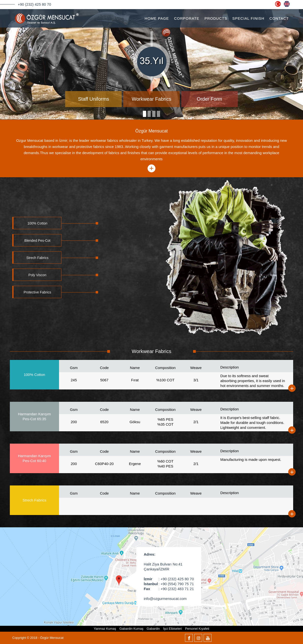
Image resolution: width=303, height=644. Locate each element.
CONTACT (279, 18)
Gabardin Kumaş (131, 629)
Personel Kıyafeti (197, 629)
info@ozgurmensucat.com (165, 599)
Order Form (209, 99)
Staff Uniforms (93, 99)
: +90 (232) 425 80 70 (169, 579)
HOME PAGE (157, 18)
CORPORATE (187, 18)
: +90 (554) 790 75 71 (169, 584)
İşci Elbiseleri (172, 629)
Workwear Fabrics (152, 99)
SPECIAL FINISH (248, 18)
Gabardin (153, 629)
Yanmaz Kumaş (105, 629)
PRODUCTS (216, 18)
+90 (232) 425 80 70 (34, 4)
